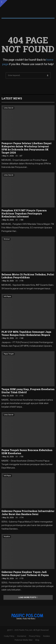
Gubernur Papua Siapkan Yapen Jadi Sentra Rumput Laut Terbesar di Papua (25, 573)
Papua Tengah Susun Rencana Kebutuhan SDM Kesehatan (27, 452)
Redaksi (47, 636)
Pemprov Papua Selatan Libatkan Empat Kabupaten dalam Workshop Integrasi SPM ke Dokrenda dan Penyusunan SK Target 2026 (27, 148)
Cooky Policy (9, 636)
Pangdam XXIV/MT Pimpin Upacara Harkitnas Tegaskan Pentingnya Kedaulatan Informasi (24, 213)
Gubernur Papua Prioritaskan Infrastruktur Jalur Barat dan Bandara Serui (28, 513)
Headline (7, 537)
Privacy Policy (35, 636)
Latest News (12, 98)
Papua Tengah (9, 354)
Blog (37, 640)
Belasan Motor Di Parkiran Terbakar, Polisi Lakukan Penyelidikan (28, 276)
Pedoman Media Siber (24, 640)
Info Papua (7, 296)
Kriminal (7, 239)
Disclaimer (22, 636)
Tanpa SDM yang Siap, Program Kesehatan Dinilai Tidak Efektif (28, 391)
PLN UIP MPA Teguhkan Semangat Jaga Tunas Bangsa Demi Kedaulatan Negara (26, 333)
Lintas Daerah (9, 108)
